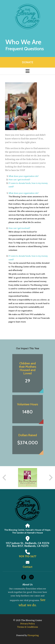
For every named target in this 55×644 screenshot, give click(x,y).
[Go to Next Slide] (51, 478)
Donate (28, 62)
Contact (28, 567)
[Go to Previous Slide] (4, 478)
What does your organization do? (24, 176)
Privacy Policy (28, 624)
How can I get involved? (19, 180)
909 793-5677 (28, 556)
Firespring (33, 635)
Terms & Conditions (28, 627)
